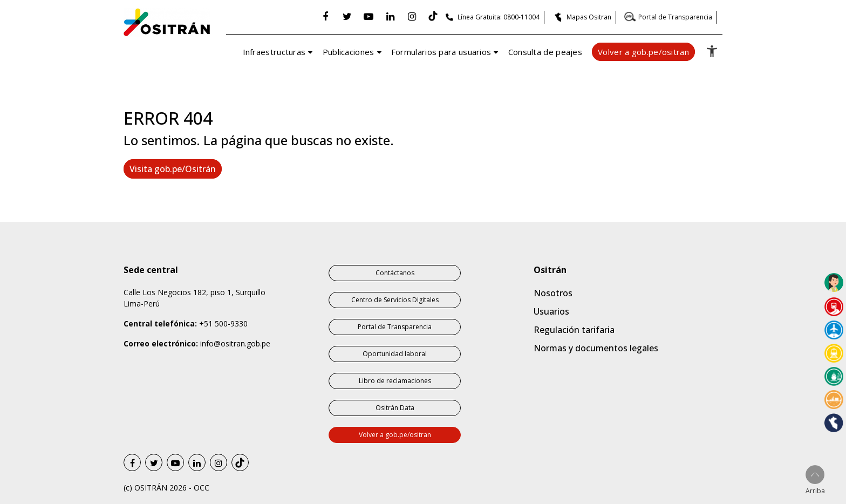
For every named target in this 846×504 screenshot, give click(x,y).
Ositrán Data (395, 408)
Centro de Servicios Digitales (395, 300)
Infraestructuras (274, 52)
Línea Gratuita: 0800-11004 (499, 17)
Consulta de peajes (545, 52)
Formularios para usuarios (441, 52)
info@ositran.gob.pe (235, 343)
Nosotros (553, 293)
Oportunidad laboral (395, 354)
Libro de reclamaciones (395, 381)
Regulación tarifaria (574, 330)
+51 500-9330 (223, 323)
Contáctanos (395, 273)
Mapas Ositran (589, 17)
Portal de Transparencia (675, 17)
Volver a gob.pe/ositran (643, 52)
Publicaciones (349, 52)
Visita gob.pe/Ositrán (173, 169)
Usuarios (551, 311)
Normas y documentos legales (596, 348)
